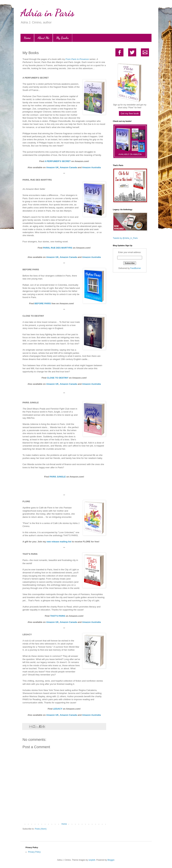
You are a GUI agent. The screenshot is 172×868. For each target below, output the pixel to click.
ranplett (92, 860)
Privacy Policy (34, 852)
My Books (62, 38)
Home (27, 38)
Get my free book (130, 113)
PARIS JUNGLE (58, 477)
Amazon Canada (68, 167)
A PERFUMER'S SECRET (58, 161)
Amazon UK (52, 167)
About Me (43, 38)
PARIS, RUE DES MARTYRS (58, 248)
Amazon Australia (91, 167)
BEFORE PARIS (43, 303)
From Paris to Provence (77, 59)
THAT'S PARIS (58, 616)
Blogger (111, 860)
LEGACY (58, 709)
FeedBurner (135, 268)
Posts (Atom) (41, 829)
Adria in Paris (47, 13)
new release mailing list (59, 542)
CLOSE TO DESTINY (58, 378)
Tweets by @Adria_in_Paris (125, 238)
